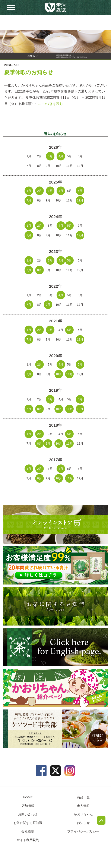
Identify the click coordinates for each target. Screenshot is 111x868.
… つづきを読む (50, 104)
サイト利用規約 (28, 840)
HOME (28, 797)
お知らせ (71, 22)
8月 (39, 270)
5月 (69, 226)
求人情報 (40, 22)
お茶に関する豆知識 (55, 606)
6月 (80, 191)
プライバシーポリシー (83, 831)
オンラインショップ (55, 524)
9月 (48, 305)
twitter (55, 771)
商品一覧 (8, 22)
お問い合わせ (55, 22)
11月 (69, 374)
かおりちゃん (55, 688)
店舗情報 (24, 22)
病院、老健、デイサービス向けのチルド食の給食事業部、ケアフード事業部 (55, 729)
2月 (39, 191)
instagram (70, 771)
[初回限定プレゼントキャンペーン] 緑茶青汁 (55, 565)
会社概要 (28, 831)
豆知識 (87, 22)
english (55, 647)
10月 (59, 374)
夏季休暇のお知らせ (29, 72)
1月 (29, 191)
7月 (29, 200)
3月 (50, 156)
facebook (41, 771)
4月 (61, 156)
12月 (80, 200)
